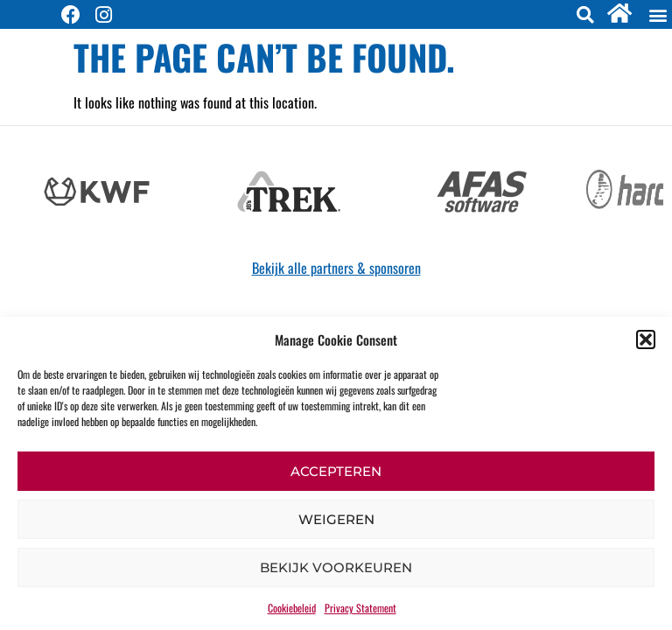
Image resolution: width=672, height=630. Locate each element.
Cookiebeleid (292, 608)
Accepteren (336, 471)
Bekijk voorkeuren (336, 567)
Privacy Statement (360, 608)
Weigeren (336, 519)
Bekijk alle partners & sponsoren (336, 268)
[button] (646, 339)
